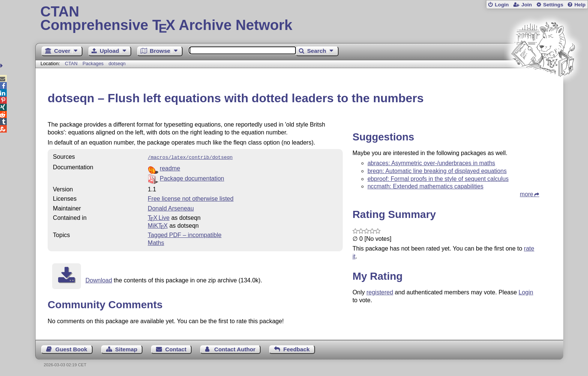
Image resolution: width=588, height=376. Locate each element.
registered (380, 292)
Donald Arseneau (171, 208)
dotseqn (117, 63)
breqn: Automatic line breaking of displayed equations (437, 171)
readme (170, 168)
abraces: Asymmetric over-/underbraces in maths (431, 163)
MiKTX (158, 225)
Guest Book (71, 348)
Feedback (297, 348)
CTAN (71, 63)
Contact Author (235, 348)
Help (580, 5)
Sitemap (126, 348)
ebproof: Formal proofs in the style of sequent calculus (438, 179)
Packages (94, 63)
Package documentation (192, 178)
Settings (553, 5)
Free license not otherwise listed (191, 198)
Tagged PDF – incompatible (185, 234)
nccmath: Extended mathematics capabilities (425, 186)
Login (502, 5)
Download (99, 280)
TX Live (159, 217)
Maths (156, 242)
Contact (176, 348)
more (526, 194)
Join (526, 5)
